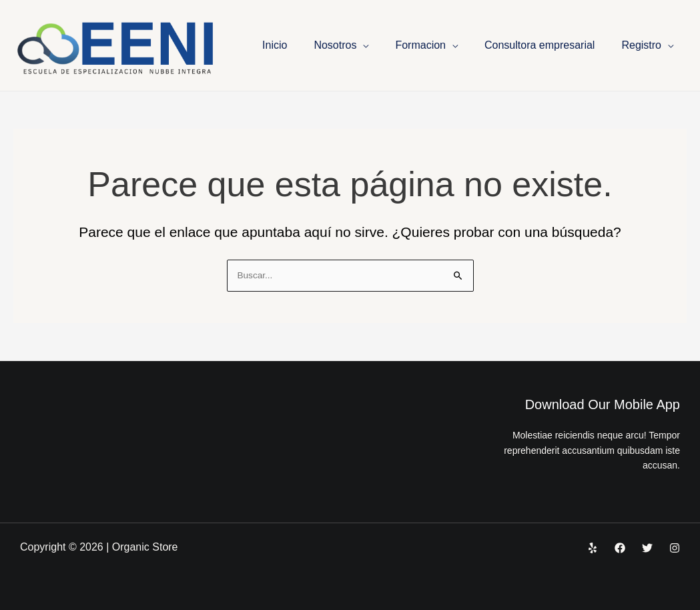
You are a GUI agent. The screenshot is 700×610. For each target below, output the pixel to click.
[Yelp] (593, 548)
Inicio (275, 45)
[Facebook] (620, 548)
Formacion (420, 45)
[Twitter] (647, 548)
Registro (641, 45)
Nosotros (335, 45)
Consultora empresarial (540, 45)
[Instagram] (675, 548)
